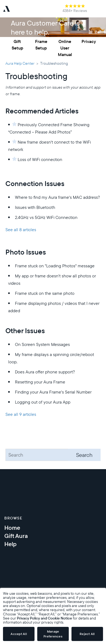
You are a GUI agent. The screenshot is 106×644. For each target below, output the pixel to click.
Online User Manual (65, 48)
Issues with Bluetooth (35, 207)
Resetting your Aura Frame (40, 382)
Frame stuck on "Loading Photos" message (55, 266)
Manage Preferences (53, 634)
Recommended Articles (42, 111)
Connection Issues (35, 183)
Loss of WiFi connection (40, 159)
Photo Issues (26, 252)
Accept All (19, 634)
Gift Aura (16, 536)
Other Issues (25, 331)
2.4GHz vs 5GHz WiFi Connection (46, 217)
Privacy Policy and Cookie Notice (44, 618)
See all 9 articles (21, 414)
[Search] (53, 455)
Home (12, 528)
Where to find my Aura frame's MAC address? (57, 197)
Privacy (89, 41)
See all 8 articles (21, 230)
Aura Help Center (20, 63)
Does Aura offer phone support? (45, 372)
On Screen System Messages (42, 344)
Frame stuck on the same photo (45, 293)
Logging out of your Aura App (43, 402)
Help (10, 544)
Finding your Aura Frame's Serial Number (53, 392)
